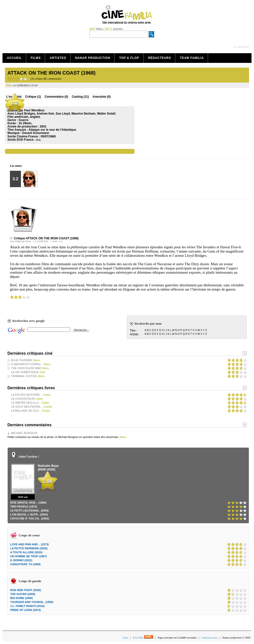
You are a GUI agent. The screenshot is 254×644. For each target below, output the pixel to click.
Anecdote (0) (102, 97)
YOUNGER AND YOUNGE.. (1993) (32, 602)
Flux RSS (143, 638)
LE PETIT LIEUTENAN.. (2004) (29, 511)
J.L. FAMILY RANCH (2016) (27, 606)
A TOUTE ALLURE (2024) (26, 552)
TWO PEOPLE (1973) (24, 507)
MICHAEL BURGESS (24, 433)
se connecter (241, 47)
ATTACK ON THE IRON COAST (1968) (51, 73)
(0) (56, 97)
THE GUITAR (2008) (23, 594)
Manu (28, 241)
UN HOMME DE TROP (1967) (29, 556)
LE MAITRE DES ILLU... (26, 403)
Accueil (14, 58)
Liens (125, 638)
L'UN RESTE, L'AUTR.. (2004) (29, 515)
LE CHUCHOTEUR (23, 399)
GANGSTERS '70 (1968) (25, 564)
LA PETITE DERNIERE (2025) (29, 548)
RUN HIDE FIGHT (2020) (26, 590)
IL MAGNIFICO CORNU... (27, 364)
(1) (33, 97)
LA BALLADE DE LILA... (26, 411)
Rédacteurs (159, 58)
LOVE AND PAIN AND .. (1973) (29, 544)
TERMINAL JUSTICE (24, 376)
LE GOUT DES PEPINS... (27, 407)
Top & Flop (129, 58)
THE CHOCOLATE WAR (26, 368)
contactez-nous (209, 638)
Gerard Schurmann (36, 133)
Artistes (58, 58)
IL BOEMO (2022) (21, 560)
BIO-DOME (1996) (21, 598)
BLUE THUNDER (22, 360)
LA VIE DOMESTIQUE (25, 372)
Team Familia (192, 58)
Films (36, 58)
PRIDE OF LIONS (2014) (25, 610)
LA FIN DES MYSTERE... (27, 395)
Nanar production (93, 58)
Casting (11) (80, 97)
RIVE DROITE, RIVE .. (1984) (28, 503)
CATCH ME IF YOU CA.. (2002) (30, 518)
